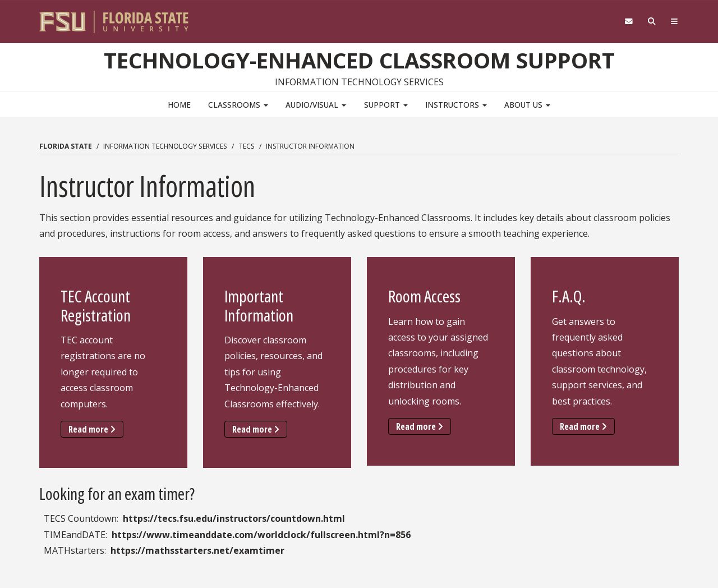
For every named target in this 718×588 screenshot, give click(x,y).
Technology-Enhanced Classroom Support (359, 60)
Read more (96, 429)
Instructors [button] (456, 105)
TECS (247, 146)
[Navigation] (675, 22)
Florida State (66, 146)
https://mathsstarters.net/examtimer (197, 550)
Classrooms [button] (238, 105)
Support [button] (386, 105)
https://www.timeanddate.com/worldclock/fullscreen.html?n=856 (261, 535)
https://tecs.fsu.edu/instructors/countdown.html (234, 518)
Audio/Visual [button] (316, 105)
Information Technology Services (165, 146)
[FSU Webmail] (629, 22)
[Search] (652, 22)
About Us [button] (527, 105)
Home (179, 105)
